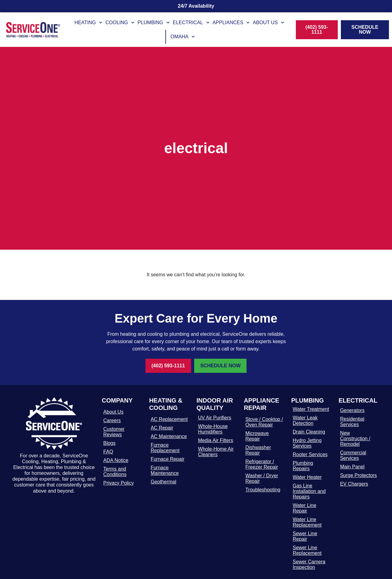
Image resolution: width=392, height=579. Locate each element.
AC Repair (162, 428)
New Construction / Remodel (355, 439)
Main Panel (352, 467)
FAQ (108, 452)
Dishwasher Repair (258, 450)
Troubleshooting (263, 490)
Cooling (120, 23)
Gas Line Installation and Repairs (309, 491)
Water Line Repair (305, 508)
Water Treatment (311, 409)
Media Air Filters (216, 440)
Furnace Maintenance (165, 470)
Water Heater (307, 477)
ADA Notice (116, 460)
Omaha (183, 37)
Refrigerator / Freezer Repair (262, 464)
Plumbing (154, 23)
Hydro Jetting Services (307, 443)
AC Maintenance (169, 436)
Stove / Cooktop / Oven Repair (264, 422)
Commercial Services (353, 455)
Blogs (109, 443)
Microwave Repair (257, 436)
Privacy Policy (119, 483)
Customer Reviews (114, 432)
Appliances (231, 23)
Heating (88, 23)
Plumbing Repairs (303, 466)
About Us (269, 23)
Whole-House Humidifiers (213, 429)
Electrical (191, 23)
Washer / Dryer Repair (262, 478)
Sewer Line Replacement (307, 550)
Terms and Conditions (115, 472)
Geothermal (164, 482)
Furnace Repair (168, 459)
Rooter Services (310, 454)
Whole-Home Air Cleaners (216, 452)
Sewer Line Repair (305, 536)
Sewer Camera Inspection (309, 564)
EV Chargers (354, 484)
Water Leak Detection (305, 420)
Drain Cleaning (309, 432)
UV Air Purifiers (215, 418)
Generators (352, 410)
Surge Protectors (358, 475)
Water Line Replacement (307, 522)
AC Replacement (169, 419)
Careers (112, 420)
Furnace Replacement (165, 448)
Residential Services (352, 422)
